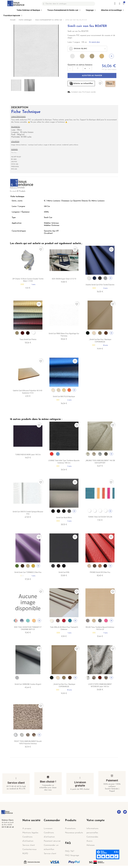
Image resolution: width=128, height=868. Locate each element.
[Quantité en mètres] (78, 69)
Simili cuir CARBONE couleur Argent (28, 684)
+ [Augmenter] (89, 68)
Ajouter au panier (92, 76)
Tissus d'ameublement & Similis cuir (64, 10)
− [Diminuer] (70, 68)
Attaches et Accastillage (112, 10)
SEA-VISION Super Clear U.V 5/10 (64, 279)
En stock (13, 191)
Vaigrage (91, 10)
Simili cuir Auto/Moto (64, 518)
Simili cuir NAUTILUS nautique (64, 396)
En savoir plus (94, 42)
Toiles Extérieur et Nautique (29, 10)
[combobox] (87, 49)
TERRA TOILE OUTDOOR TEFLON (100, 517)
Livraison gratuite (80, 784)
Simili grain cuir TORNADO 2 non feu (28, 572)
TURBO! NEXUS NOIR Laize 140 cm (28, 455)
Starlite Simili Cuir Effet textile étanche (100, 285)
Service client (16, 783)
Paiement (112, 780)
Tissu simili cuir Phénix (28, 339)
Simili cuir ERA (64, 572)
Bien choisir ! (48, 782)
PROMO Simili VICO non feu (100, 572)
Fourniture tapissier (13, 16)
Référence (13, 188)
